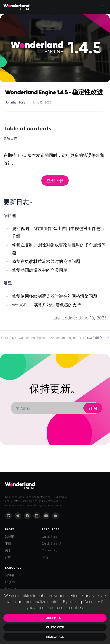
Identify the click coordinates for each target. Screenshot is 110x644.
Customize (55, 627)
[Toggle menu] (103, 7)
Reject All (55, 637)
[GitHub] (9, 516)
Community (50, 550)
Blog (45, 557)
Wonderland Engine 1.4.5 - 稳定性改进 (54, 93)
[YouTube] (46, 516)
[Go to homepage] (17, 7)
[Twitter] (18, 516)
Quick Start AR (52, 543)
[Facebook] (27, 516)
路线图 (10, 537)
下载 (8, 543)
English (10, 582)
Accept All (55, 618)
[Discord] (55, 516)
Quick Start (49, 537)
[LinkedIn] (37, 516)
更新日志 (10, 138)
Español (10, 589)
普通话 (10, 575)
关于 (8, 550)
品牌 (8, 557)
